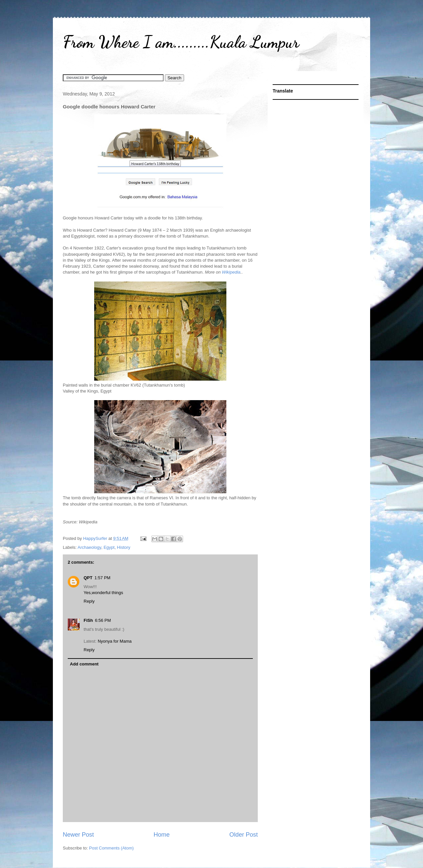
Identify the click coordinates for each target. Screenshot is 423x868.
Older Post (244, 835)
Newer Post (78, 835)
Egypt (109, 547)
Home (162, 835)
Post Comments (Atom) (112, 848)
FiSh (88, 620)
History (124, 547)
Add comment (84, 664)
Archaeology (89, 547)
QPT (88, 578)
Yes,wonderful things (103, 593)
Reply (89, 601)
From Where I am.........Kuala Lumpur (181, 42)
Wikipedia (231, 272)
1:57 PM (102, 578)
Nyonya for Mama (115, 641)
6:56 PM (103, 620)
